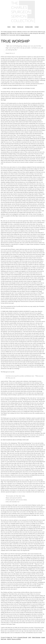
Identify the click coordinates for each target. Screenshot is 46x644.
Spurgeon (21, 12)
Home (9, 27)
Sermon (19, 16)
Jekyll (30, 637)
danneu (9, 639)
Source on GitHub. (16, 639)
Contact (37, 27)
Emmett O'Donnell (25, 35)
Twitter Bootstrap (36, 637)
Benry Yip (10, 637)
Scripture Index (29, 27)
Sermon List (20, 27)
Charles (19, 7)
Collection (22, 21)
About (14, 27)
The (15, 3)
